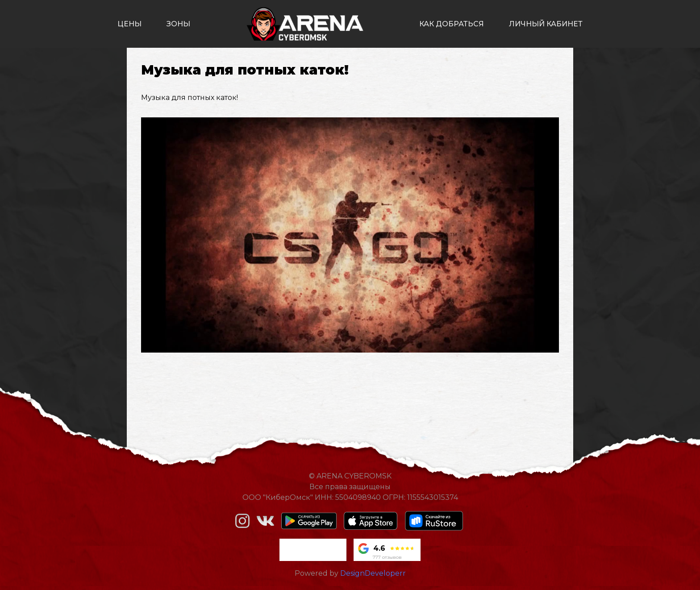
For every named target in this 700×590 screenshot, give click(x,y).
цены (129, 24)
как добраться (452, 24)
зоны (178, 24)
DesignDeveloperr (373, 573)
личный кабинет (546, 24)
